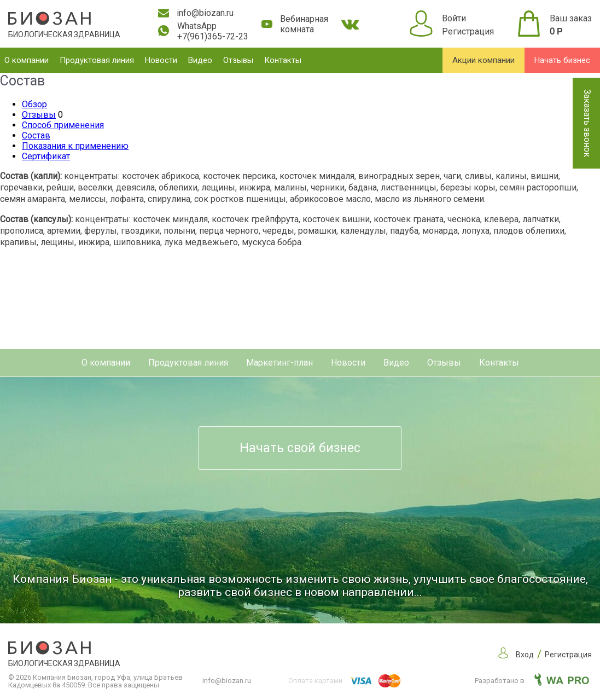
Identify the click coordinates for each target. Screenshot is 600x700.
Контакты (283, 60)
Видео (200, 60)
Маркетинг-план (279, 363)
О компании (27, 60)
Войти (454, 18)
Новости (161, 60)
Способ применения (63, 125)
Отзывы (238, 60)
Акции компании (484, 60)
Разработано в (532, 681)
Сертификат (46, 156)
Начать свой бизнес (300, 448)
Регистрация (468, 31)
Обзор (34, 104)
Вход (525, 655)
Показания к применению (75, 146)
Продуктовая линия (97, 60)
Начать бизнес (562, 60)
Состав (36, 135)
